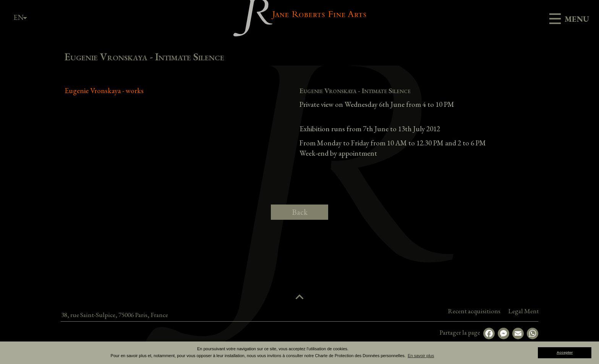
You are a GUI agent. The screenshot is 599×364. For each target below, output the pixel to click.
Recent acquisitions (523, 311)
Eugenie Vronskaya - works (104, 91)
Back (300, 212)
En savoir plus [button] (421, 356)
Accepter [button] (565, 352)
